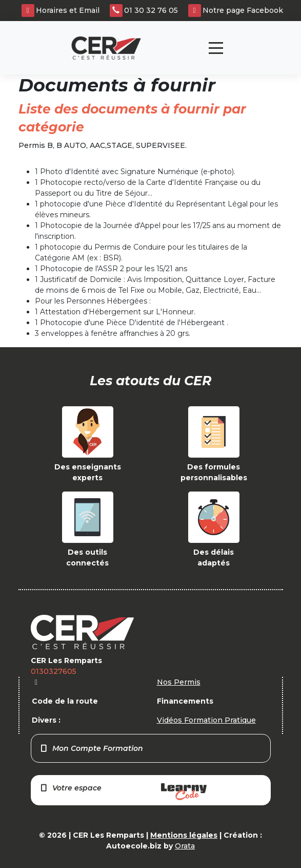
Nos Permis (179, 682)
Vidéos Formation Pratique (206, 720)
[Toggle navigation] (216, 48)
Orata (185, 846)
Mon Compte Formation (92, 748)
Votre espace (123, 792)
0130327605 (54, 671)
